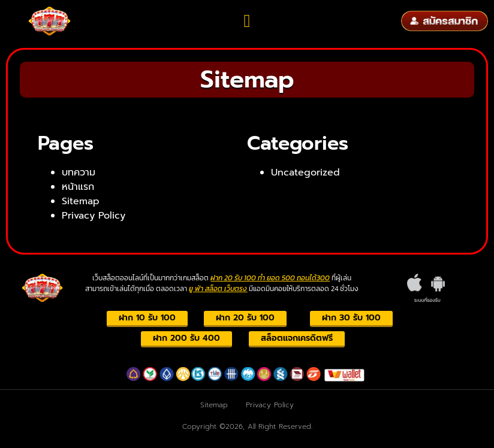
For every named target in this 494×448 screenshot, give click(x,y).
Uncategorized (305, 172)
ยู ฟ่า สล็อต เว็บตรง (218, 289)
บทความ (79, 172)
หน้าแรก (78, 187)
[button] (247, 21)
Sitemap (81, 201)
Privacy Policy (94, 216)
